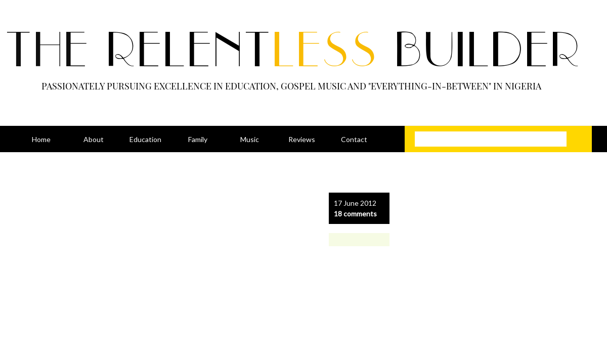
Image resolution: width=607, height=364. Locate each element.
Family (198, 139)
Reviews (302, 139)
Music (250, 139)
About (94, 139)
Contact (354, 139)
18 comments (355, 214)
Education (145, 139)
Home (41, 139)
